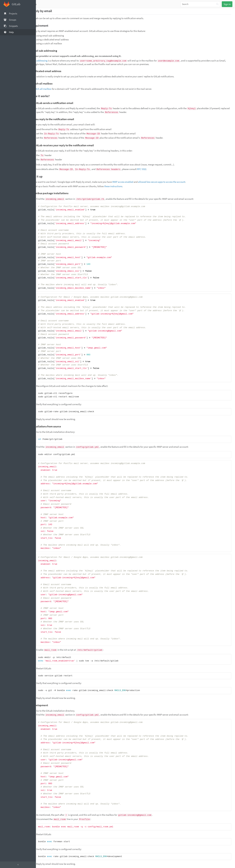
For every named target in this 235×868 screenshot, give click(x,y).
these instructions (121, 186)
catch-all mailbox (50, 89)
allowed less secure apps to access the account (170, 182)
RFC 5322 (150, 169)
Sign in (227, 4)
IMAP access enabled (131, 182)
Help (42, 4)
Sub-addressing (48, 61)
